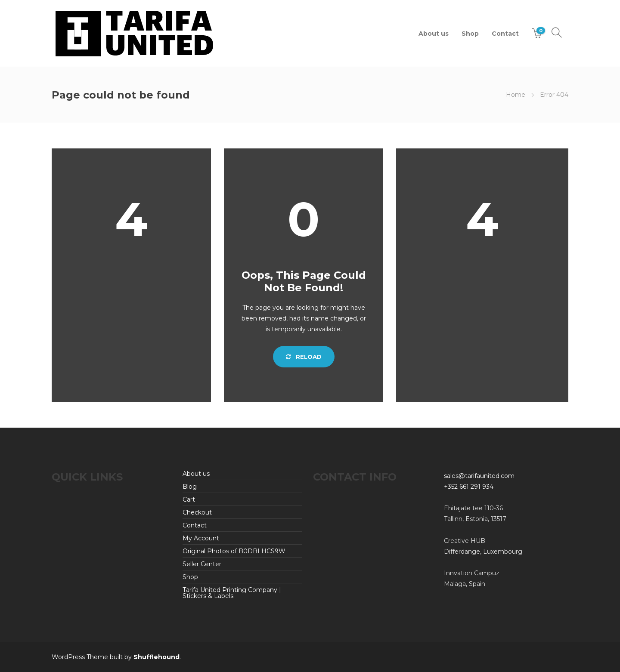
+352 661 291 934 (469, 487)
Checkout (197, 512)
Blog (190, 487)
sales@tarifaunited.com (479, 476)
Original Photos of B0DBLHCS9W (234, 551)
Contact (505, 34)
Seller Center (202, 564)
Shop (470, 34)
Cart (189, 499)
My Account (201, 538)
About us (434, 34)
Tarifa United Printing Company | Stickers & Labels (232, 593)
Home (516, 95)
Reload (304, 357)
